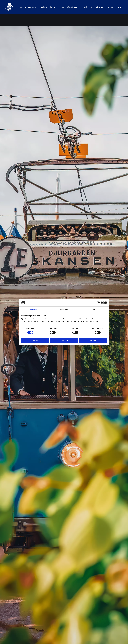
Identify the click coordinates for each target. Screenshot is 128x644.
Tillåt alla (93, 340)
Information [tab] (64, 309)
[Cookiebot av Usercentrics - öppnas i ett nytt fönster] (98, 303)
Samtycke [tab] (34, 309)
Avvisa (35, 340)
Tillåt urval (64, 340)
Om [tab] (94, 309)
